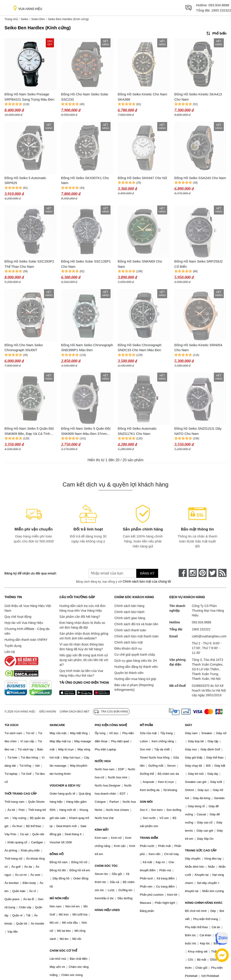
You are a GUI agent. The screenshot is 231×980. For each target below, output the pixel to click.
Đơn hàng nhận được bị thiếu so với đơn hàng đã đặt (82, 625)
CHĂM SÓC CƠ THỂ (63, 951)
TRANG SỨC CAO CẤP (201, 850)
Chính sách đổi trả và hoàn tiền (136, 624)
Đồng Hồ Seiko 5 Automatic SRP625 (25, 180)
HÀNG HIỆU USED (107, 910)
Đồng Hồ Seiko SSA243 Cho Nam (200, 178)
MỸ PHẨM (146, 725)
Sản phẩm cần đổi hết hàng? (80, 617)
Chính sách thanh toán (130, 630)
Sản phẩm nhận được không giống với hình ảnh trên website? (84, 636)
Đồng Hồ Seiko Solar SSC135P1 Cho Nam (86, 264)
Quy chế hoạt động (18, 617)
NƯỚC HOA (103, 761)
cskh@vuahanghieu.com (209, 636)
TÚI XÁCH (11, 725)
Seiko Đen (38, 19)
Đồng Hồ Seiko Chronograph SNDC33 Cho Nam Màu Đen (140, 348)
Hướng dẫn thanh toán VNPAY (26, 640)
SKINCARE (57, 725)
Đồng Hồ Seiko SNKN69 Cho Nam (140, 264)
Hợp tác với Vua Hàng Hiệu (24, 623)
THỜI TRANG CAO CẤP (21, 794)
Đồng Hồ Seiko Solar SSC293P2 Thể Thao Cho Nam (29, 264)
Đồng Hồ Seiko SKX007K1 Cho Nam (85, 180)
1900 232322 (221, 10)
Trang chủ (11, 19)
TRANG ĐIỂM (149, 838)
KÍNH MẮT (102, 830)
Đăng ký (147, 573)
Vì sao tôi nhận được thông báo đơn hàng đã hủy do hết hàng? (81, 647)
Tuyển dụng (13, 646)
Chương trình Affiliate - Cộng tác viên (27, 631)
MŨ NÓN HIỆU (59, 898)
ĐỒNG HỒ (57, 854)
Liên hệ (10, 652)
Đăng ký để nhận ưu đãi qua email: (31, 573)
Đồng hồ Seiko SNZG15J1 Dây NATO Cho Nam (198, 431)
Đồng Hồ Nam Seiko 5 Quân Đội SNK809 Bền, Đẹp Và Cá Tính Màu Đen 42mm (29, 431)
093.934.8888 (219, 5)
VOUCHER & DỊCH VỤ (65, 785)
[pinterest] (203, 573)
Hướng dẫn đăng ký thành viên (136, 667)
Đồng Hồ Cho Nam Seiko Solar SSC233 (85, 97)
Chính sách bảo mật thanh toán (136, 636)
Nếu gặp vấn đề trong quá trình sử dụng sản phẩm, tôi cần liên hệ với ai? (84, 660)
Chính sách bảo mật (129, 642)
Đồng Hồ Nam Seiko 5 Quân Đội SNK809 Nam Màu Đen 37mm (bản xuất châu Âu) (86, 431)
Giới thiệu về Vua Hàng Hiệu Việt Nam (28, 608)
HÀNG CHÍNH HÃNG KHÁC (204, 903)
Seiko (24, 19)
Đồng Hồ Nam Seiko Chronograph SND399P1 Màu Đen (87, 348)
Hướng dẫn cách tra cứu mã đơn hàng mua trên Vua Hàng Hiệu (82, 608)
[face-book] (183, 573)
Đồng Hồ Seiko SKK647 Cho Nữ (142, 178)
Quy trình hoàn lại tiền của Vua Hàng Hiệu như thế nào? (81, 673)
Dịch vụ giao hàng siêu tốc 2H (136, 661)
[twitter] (213, 573)
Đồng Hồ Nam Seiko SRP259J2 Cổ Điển (199, 264)
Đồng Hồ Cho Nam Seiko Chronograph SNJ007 (24, 348)
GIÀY (189, 725)
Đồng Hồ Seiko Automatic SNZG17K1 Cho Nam (137, 431)
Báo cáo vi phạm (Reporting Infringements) (134, 687)
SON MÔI (146, 802)
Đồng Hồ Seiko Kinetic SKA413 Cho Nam (198, 97)
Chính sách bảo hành (129, 612)
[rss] (222, 573)
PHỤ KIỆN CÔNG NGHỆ (111, 725)
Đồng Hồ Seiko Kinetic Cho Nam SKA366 (142, 97)
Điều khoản (48, 712)
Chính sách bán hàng (129, 606)
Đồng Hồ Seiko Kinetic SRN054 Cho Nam (198, 348)
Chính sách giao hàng (130, 618)
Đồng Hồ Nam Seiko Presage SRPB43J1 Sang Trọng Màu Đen (29, 97)
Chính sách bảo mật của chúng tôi (147, 581)
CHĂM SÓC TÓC (106, 866)
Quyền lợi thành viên (129, 673)
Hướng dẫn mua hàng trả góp (135, 679)
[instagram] (193, 573)
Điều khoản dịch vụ (128, 648)
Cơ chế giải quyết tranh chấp (135, 655)
